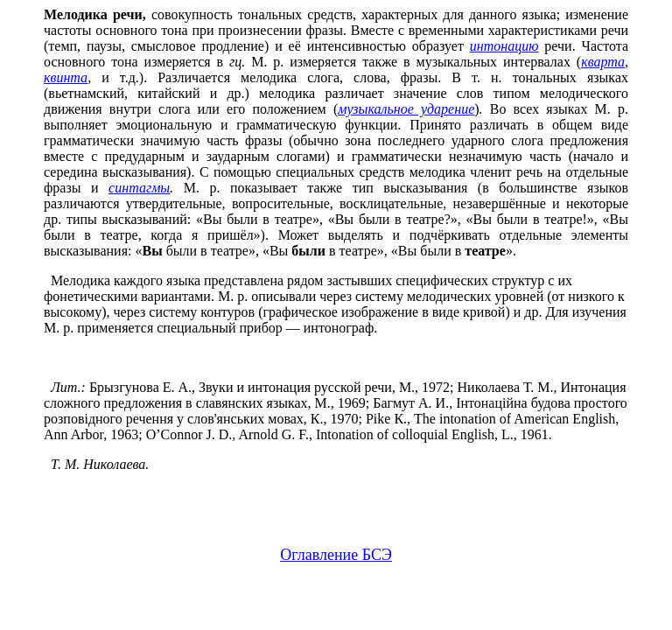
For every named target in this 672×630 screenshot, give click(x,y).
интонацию (504, 46)
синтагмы (139, 188)
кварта (603, 62)
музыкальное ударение (406, 109)
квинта (66, 77)
